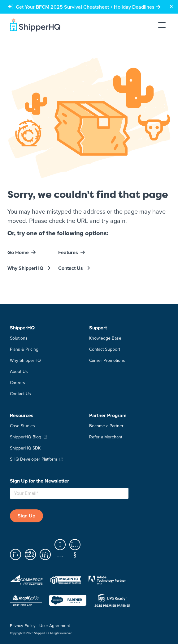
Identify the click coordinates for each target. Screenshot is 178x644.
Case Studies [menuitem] (22, 426)
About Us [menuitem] (19, 372)
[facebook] (32, 555)
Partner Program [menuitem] (108, 415)
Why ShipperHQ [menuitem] (25, 360)
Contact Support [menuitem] (105, 349)
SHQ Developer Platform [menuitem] (33, 459)
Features (68, 252)
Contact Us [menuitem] (20, 394)
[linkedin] (47, 555)
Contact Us (71, 268)
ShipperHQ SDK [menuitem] (25, 448)
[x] (17, 555)
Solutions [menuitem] (19, 338)
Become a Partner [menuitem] (106, 426)
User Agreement (55, 625)
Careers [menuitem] (17, 383)
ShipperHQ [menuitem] (22, 328)
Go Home (18, 252)
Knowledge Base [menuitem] (105, 338)
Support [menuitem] (98, 328)
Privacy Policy (23, 625)
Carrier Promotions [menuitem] (107, 360)
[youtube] (76, 555)
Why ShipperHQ (25, 268)
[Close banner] (171, 7)
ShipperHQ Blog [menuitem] (26, 437)
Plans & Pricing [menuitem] (24, 349)
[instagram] (62, 555)
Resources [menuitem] (22, 415)
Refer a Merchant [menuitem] (106, 437)
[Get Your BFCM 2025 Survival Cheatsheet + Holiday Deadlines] (88, 7)
